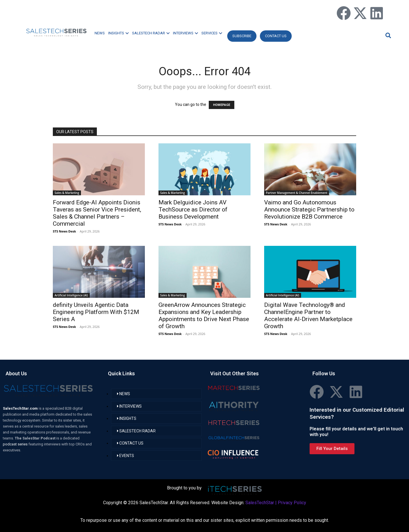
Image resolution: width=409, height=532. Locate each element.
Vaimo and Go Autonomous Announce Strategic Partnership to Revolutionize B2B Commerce (309, 210)
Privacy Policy (292, 503)
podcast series (16, 444)
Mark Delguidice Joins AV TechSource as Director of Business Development (193, 210)
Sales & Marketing (67, 193)
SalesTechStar (260, 503)
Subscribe (242, 36)
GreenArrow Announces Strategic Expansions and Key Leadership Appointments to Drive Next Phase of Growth (204, 316)
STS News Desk (64, 231)
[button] (387, 35)
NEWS (100, 33)
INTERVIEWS (185, 33)
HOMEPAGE (222, 105)
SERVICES (212, 33)
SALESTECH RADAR (151, 33)
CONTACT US (276, 36)
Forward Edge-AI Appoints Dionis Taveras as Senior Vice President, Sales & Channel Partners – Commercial (97, 213)
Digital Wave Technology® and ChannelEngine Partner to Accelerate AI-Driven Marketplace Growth (308, 316)
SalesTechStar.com (21, 408)
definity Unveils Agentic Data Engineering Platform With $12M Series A (96, 312)
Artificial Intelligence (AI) (71, 295)
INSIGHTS (118, 33)
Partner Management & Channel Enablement (297, 193)
